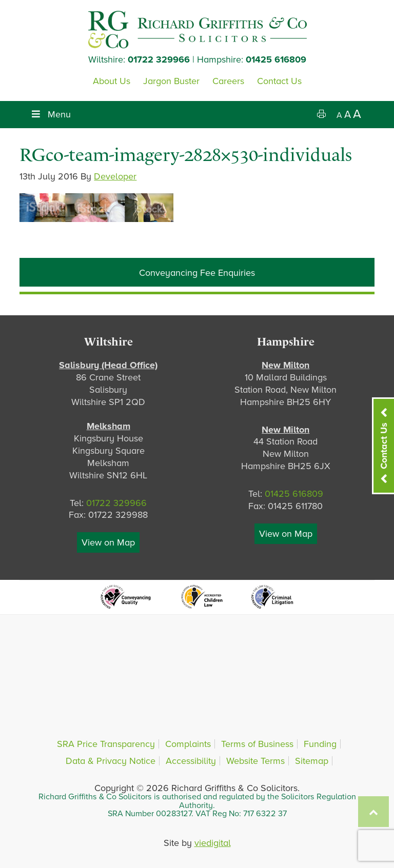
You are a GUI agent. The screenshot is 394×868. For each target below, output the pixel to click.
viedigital (213, 843)
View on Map (108, 542)
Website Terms (255, 761)
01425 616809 (276, 59)
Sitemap (312, 761)
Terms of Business (257, 744)
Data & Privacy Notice (111, 761)
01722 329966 (159, 59)
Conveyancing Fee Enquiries (197, 273)
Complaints (188, 744)
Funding (320, 744)
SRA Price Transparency (106, 744)
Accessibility (191, 761)
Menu (50, 114)
